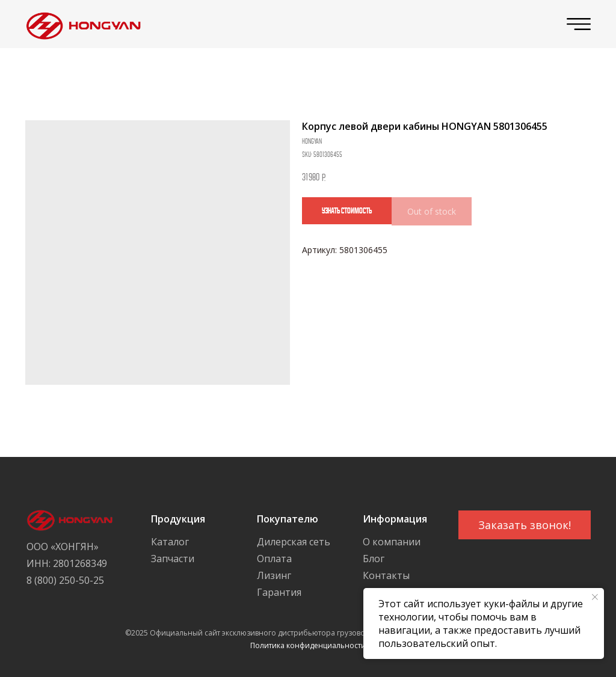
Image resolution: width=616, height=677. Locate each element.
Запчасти (173, 559)
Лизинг (274, 575)
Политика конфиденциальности (308, 645)
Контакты (386, 575)
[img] (80, 24)
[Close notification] (595, 597)
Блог (374, 559)
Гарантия (279, 592)
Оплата (274, 559)
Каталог (170, 542)
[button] (525, 525)
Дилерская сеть (294, 542)
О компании (392, 542)
